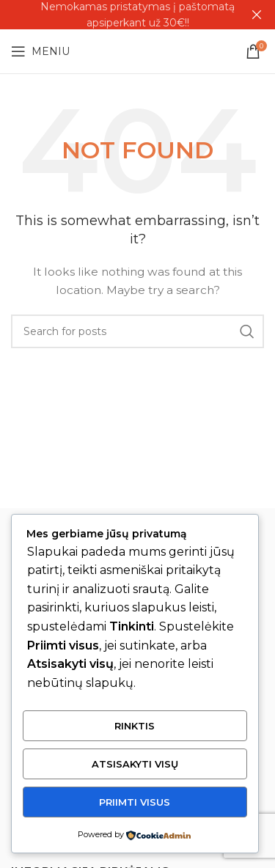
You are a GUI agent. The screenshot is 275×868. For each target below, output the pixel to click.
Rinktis (135, 726)
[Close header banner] (257, 15)
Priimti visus (135, 802)
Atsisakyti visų (135, 764)
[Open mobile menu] (40, 51)
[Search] (137, 331)
